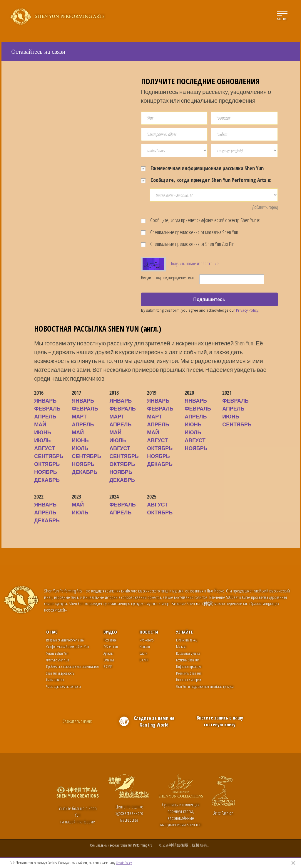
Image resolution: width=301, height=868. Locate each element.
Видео (110, 632)
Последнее (110, 640)
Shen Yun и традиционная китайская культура (205, 686)
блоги (143, 653)
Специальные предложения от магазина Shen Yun (190, 232)
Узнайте (184, 632)
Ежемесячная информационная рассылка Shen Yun (202, 168)
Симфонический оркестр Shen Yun (68, 646)
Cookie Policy (124, 863)
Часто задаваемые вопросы (63, 686)
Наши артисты (55, 680)
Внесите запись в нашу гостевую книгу (220, 721)
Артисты (108, 653)
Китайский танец (187, 640)
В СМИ (108, 666)
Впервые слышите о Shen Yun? (65, 640)
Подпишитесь (209, 299)
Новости (149, 632)
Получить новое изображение (194, 264)
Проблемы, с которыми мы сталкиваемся (72, 666)
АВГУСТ (45, 448)
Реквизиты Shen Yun (189, 673)
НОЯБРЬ (46, 472)
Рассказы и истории (189, 680)
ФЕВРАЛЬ (47, 408)
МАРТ (79, 416)
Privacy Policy (247, 310)
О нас (52, 632)
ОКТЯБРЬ (47, 464)
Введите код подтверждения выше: (170, 278)
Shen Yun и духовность (60, 673)
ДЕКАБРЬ (47, 480)
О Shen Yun (111, 646)
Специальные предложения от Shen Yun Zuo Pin (188, 244)
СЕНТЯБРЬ (49, 456)
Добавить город (265, 207)
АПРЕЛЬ (45, 416)
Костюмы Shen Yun (188, 660)
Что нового (147, 640)
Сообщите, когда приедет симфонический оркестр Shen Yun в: (201, 220)
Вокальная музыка (188, 653)
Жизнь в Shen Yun (57, 653)
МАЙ (40, 424)
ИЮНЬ (42, 432)
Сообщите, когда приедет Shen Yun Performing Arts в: (206, 180)
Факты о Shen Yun (58, 660)
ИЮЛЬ (42, 440)
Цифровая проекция (189, 666)
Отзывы (109, 660)
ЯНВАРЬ (45, 401)
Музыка (181, 646)
